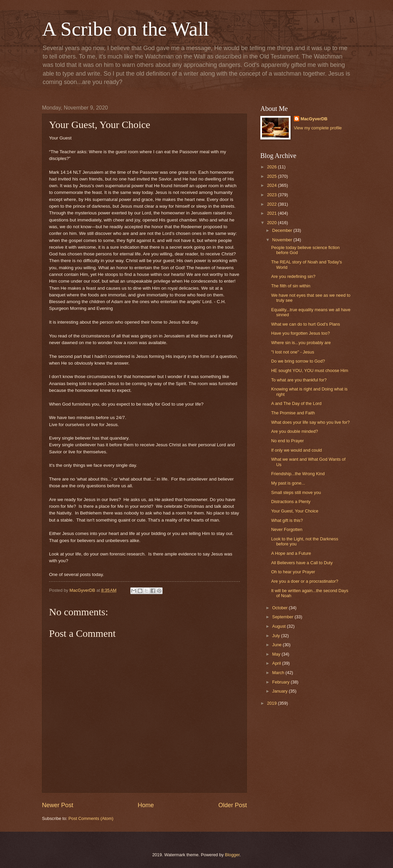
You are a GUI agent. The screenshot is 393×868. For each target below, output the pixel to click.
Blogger (232, 855)
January (280, 691)
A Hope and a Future (291, 553)
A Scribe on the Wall (125, 29)
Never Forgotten (287, 529)
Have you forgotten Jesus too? (300, 333)
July (276, 636)
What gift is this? (287, 520)
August (279, 626)
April (277, 663)
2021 (272, 213)
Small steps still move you (296, 492)
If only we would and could (296, 450)
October (280, 608)
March (279, 673)
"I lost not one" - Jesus (293, 352)
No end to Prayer (287, 441)
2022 (272, 204)
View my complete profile (318, 128)
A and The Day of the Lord (296, 403)
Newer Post (58, 805)
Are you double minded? (295, 431)
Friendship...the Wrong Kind (298, 474)
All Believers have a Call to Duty (302, 563)
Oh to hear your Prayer (293, 572)
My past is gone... (288, 483)
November (283, 240)
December (283, 230)
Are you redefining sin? (293, 276)
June (277, 645)
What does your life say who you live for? (310, 422)
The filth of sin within (291, 286)
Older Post (233, 805)
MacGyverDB (314, 119)
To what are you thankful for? (299, 380)
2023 (272, 195)
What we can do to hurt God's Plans (305, 324)
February (281, 682)
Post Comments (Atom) (91, 818)
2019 (272, 703)
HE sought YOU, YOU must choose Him (310, 370)
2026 (272, 167)
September (283, 617)
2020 (272, 223)
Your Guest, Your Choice (295, 511)
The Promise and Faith (293, 413)
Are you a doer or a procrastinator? (305, 581)
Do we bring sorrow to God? (298, 361)
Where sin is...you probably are (301, 343)
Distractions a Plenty (291, 502)
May (277, 654)
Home (146, 805)
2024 (272, 185)
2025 (272, 176)
